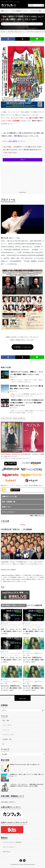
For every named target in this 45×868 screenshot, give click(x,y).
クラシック (6, 627)
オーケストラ (14, 625)
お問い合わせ (6, 852)
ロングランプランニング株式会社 (12, 842)
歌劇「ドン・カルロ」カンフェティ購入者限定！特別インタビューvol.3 (33, 631)
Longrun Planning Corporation (27, 864)
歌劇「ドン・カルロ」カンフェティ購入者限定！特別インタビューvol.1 (11, 660)
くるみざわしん (29, 653)
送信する (23, 160)
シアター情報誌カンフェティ (19, 11)
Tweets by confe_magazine (8, 570)
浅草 (25, 24)
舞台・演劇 (26, 655)
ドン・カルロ (14, 627)
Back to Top (22, 699)
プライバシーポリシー (9, 847)
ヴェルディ (6, 625)
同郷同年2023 (38, 653)
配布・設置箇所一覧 (9, 502)
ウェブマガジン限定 (36, 11)
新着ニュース (5, 11)
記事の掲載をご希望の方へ (8, 802)
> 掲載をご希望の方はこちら (37, 516)
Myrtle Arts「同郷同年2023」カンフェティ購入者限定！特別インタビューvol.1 (11, 688)
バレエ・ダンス (7, 725)
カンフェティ (16, 24)
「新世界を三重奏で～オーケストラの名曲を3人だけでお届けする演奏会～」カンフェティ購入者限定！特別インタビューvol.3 (27, 403)
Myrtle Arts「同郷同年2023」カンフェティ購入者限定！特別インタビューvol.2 (33, 688)
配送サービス (7, 507)
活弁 (22, 24)
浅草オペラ (31, 24)
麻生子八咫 (38, 24)
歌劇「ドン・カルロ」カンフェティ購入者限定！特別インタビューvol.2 (11, 631)
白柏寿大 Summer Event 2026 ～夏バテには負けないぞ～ (25, 764)
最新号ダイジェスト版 (9, 497)
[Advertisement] (22, 178)
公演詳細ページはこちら (23, 347)
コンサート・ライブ (8, 735)
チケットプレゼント (9, 512)
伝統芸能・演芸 (7, 739)
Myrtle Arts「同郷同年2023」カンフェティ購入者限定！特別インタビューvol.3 (33, 660)
